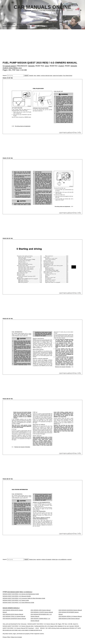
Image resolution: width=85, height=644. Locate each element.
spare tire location (58, 76)
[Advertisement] (42, 42)
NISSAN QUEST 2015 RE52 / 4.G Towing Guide (16, 605)
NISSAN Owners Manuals (11, 614)
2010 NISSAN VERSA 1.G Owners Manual (70, 625)
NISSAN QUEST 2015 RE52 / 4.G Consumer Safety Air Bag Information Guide (24, 601)
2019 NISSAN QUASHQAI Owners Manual (14, 629)
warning (39, 559)
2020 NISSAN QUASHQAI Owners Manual (70, 616)
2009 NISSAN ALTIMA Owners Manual (69, 629)
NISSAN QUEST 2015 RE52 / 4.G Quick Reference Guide (18, 609)
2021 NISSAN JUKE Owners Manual (41, 616)
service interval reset (47, 76)
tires (35, 76)
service (69, 559)
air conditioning (62, 559)
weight (31, 76)
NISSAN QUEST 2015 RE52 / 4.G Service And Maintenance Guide (21, 594)
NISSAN (31, 66)
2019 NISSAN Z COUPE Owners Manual (42, 619)
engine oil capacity (46, 559)
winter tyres (33, 559)
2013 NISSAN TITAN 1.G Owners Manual (14, 625)
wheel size (55, 559)
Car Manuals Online (43, 7)
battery (39, 76)
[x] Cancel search (9, 66)
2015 (47, 66)
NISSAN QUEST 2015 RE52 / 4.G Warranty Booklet (17, 598)
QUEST (61, 66)
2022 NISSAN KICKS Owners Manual (13, 622)
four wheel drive (67, 76)
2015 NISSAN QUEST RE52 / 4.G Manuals (20, 592)
